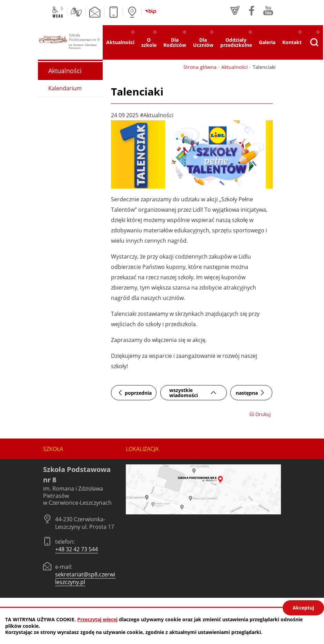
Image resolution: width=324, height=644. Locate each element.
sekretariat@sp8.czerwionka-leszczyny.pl (92, 578)
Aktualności (235, 67)
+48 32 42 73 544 (77, 549)
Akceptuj (303, 608)
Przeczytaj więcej (97, 619)
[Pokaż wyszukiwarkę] (314, 42)
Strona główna (200, 67)
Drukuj (260, 414)
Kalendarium (65, 88)
